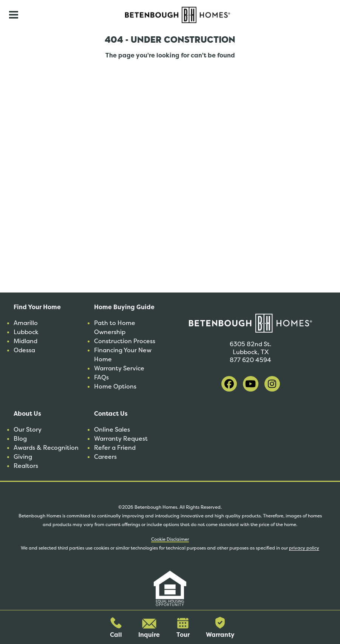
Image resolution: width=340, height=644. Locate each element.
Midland (25, 341)
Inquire (149, 629)
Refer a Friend (115, 448)
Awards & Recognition (46, 448)
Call (116, 628)
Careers (105, 457)
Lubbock (26, 332)
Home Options (115, 386)
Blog (20, 439)
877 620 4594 (250, 360)
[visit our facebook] (229, 384)
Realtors (26, 466)
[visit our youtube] (251, 384)
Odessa (24, 350)
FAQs (101, 377)
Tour (183, 628)
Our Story (28, 430)
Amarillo (26, 323)
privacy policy (304, 548)
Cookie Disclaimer (170, 539)
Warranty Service (119, 368)
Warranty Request (121, 439)
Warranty (220, 628)
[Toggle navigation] (14, 15)
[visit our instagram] (272, 384)
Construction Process (125, 341)
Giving (23, 457)
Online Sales (112, 430)
